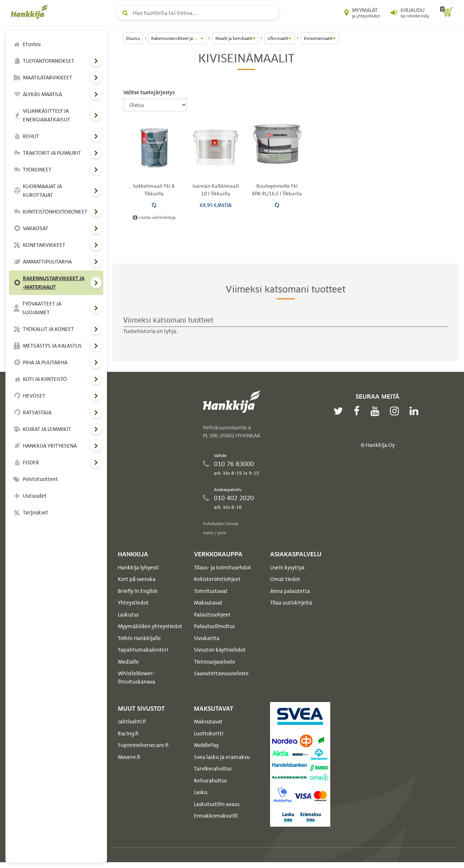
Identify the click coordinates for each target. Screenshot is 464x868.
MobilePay (206, 745)
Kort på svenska (137, 579)
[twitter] (340, 411)
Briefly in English (138, 591)
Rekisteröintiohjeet (217, 579)
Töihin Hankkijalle (139, 638)
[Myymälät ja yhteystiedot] (362, 13)
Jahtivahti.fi (132, 722)
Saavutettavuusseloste (221, 673)
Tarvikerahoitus (213, 769)
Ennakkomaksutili (216, 816)
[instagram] (396, 411)
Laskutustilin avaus (217, 804)
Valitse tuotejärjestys (149, 92)
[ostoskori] (447, 13)
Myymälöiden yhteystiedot (150, 626)
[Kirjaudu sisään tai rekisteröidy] (410, 13)
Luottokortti (209, 734)
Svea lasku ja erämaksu (222, 757)
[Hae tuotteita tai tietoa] (198, 13)
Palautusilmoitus (214, 626)
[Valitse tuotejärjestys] (155, 105)
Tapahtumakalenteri (143, 650)
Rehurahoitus (210, 781)
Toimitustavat (211, 591)
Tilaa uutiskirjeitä (291, 603)
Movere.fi (129, 757)
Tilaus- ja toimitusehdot (223, 568)
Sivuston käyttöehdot (220, 650)
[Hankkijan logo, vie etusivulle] (31, 12)
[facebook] (359, 411)
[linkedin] (416, 411)
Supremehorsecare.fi (143, 745)
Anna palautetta (290, 591)
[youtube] (377, 411)
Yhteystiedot (133, 603)
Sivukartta (207, 638)
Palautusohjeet (212, 615)
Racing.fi (128, 734)
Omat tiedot (285, 579)
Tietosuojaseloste (215, 662)
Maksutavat (208, 603)
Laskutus (128, 615)
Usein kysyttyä (287, 568)
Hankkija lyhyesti (138, 568)
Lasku (201, 792)
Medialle (128, 662)
